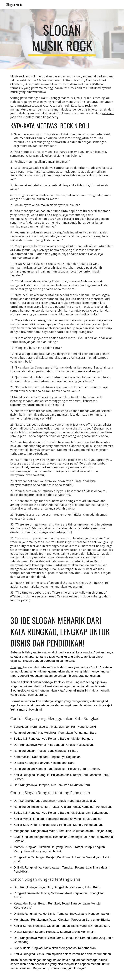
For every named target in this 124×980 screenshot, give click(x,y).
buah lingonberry (47, 117)
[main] (62, 39)
